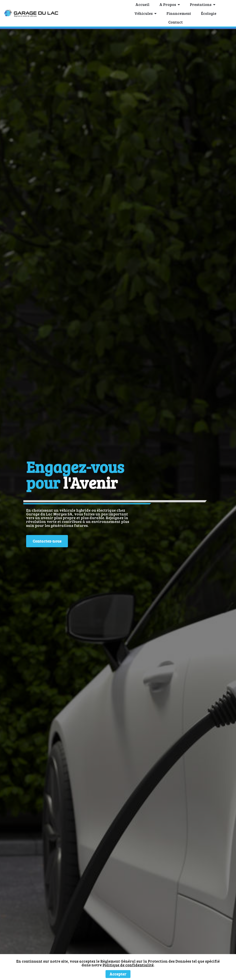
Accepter (118, 974)
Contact (176, 22)
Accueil (142, 4)
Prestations (201, 4)
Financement (179, 13)
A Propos (168, 4)
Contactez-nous (47, 541)
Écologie (209, 13)
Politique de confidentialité (128, 965)
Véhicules (144, 13)
